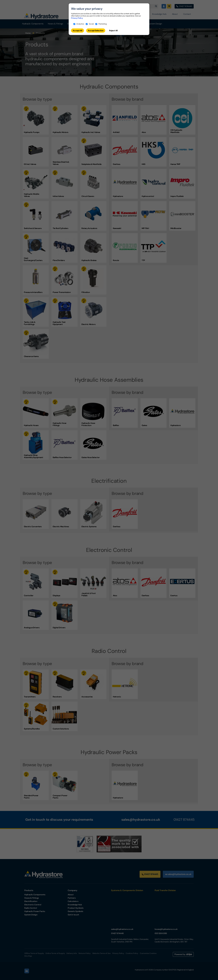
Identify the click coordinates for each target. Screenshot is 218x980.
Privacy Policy (77, 18)
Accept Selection (96, 31)
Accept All (77, 31)
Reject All (113, 31)
